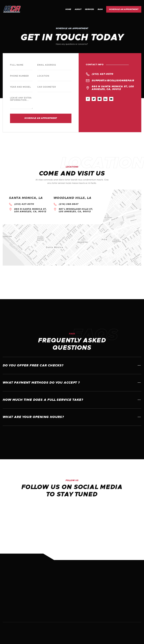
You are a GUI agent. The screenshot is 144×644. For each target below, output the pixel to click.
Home (68, 9)
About (78, 9)
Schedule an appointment (124, 9)
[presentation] (54, 102)
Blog (100, 9)
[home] (18, 9)
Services (89, 9)
